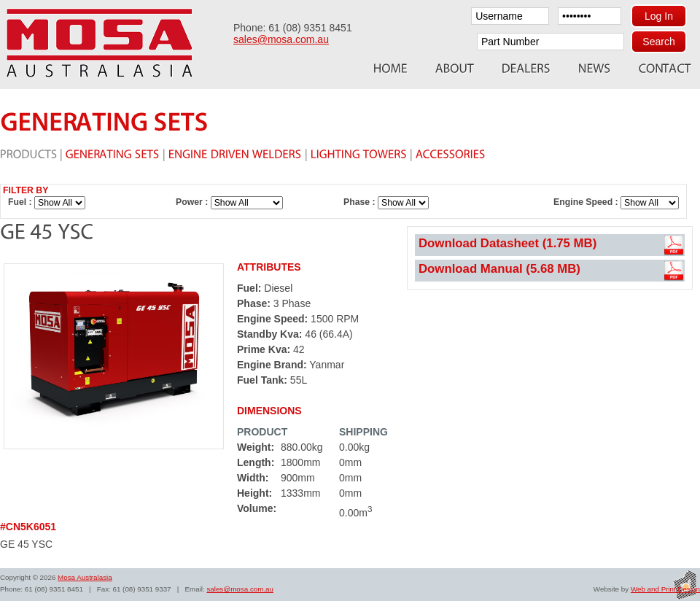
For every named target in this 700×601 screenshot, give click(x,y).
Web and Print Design (665, 589)
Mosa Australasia (85, 577)
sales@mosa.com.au (281, 39)
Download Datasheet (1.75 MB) (507, 243)
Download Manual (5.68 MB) (499, 269)
